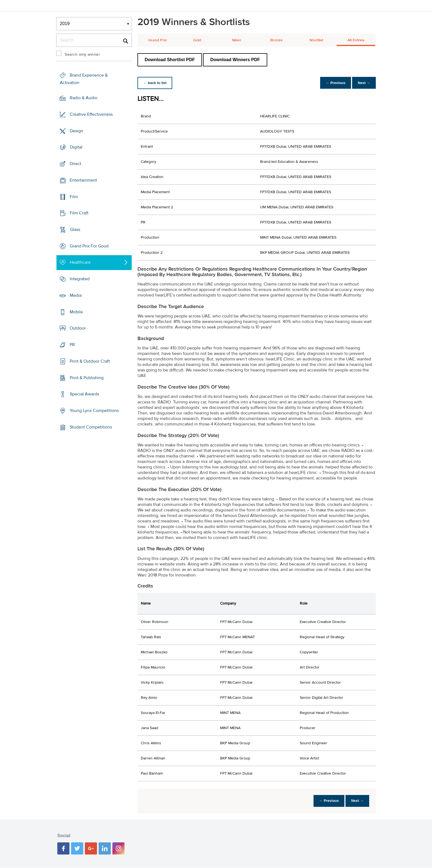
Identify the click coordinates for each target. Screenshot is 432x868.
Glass (75, 230)
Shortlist (316, 40)
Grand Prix (157, 40)
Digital (76, 147)
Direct (75, 164)
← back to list (156, 83)
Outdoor (78, 328)
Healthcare (80, 262)
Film (74, 196)
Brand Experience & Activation (84, 79)
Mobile (76, 312)
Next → (363, 83)
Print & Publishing (87, 378)
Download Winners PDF (235, 60)
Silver (237, 40)
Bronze (276, 40)
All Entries (356, 40)
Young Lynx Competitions (94, 411)
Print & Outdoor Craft (90, 361)
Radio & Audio (83, 98)
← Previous (333, 83)
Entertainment (83, 180)
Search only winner (82, 55)
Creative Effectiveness (91, 114)
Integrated (80, 279)
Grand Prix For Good (89, 246)
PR (72, 345)
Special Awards (84, 394)
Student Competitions (91, 427)
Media (76, 295)
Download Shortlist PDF (170, 60)
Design (76, 131)
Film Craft (79, 213)
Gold (197, 40)
